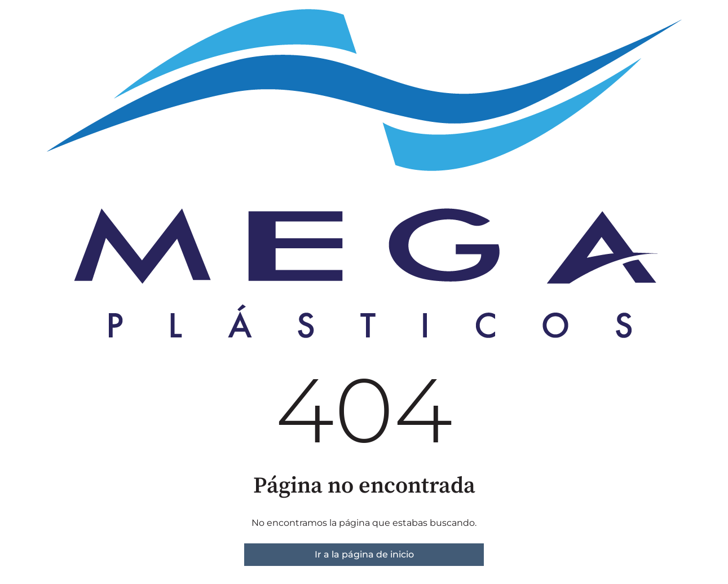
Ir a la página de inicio (364, 554)
